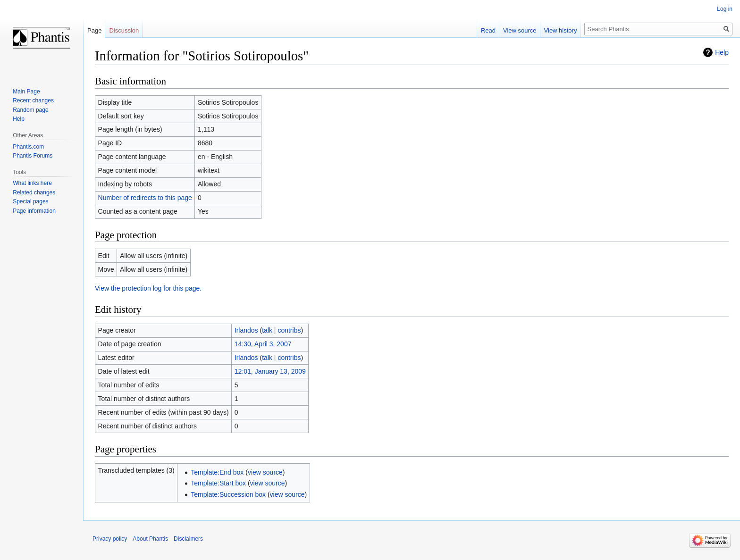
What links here (32, 183)
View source (520, 30)
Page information (34, 211)
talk (267, 330)
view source (265, 472)
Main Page (26, 92)
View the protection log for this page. (148, 288)
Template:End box (217, 472)
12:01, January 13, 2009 (270, 371)
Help (722, 52)
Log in (725, 9)
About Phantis (150, 539)
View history (561, 30)
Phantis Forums (33, 156)
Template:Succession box (228, 494)
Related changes (34, 192)
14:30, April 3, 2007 (263, 344)
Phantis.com (28, 147)
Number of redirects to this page (145, 198)
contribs (289, 330)
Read (488, 30)
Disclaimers (188, 539)
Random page (30, 110)
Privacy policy (110, 539)
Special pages (30, 201)
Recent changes (33, 100)
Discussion (124, 30)
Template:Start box (218, 483)
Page (94, 30)
